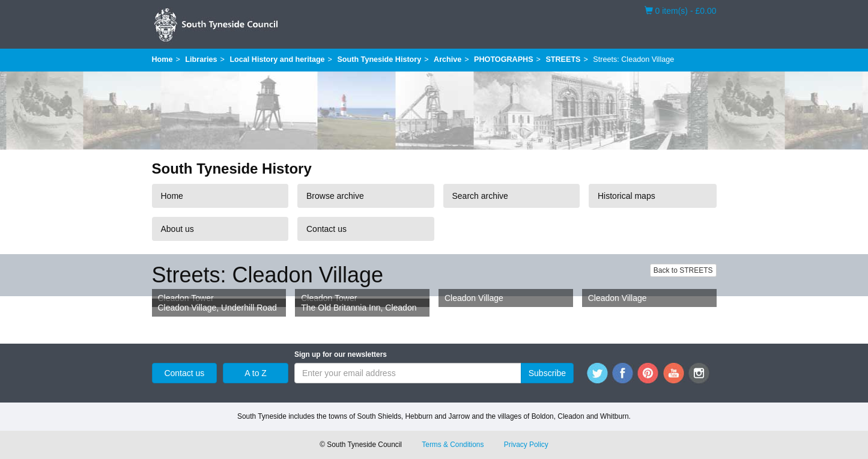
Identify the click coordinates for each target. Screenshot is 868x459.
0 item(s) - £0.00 (681, 10)
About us (178, 229)
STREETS (563, 59)
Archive (448, 59)
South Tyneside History (379, 59)
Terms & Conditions (453, 445)
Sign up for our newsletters (341, 354)
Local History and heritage (277, 59)
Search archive (480, 196)
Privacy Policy (526, 445)
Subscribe (547, 373)
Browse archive (335, 196)
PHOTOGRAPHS (503, 59)
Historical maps (627, 196)
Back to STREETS (683, 270)
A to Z (256, 373)
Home (162, 59)
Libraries (201, 59)
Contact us (326, 229)
